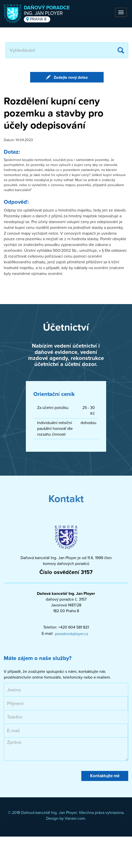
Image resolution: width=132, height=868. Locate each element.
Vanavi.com (75, 818)
